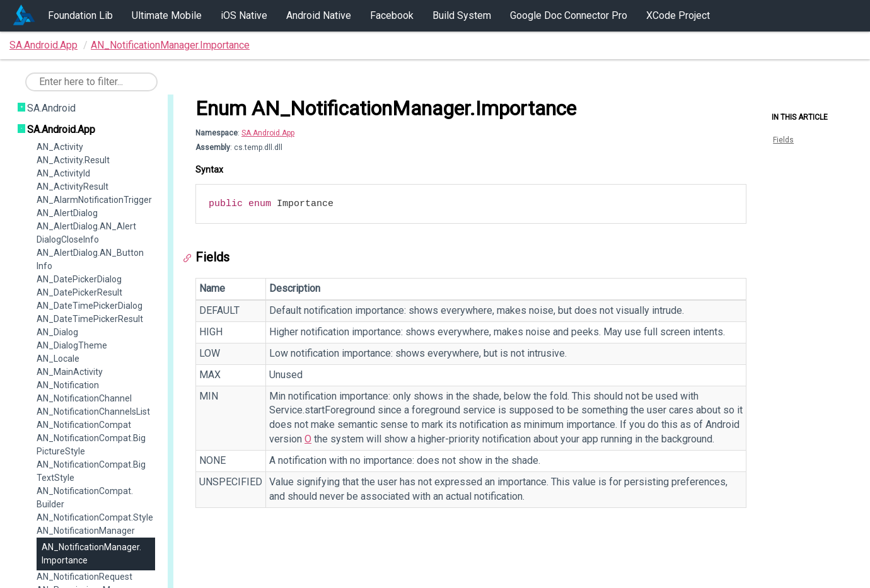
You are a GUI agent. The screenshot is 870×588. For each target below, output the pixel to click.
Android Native (319, 15)
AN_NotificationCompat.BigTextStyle (91, 471)
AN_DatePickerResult (79, 292)
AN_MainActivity (70, 372)
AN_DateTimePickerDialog (90, 306)
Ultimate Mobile (167, 15)
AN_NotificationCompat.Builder (85, 498)
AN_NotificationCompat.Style (95, 517)
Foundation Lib (80, 15)
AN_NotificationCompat (84, 425)
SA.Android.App (43, 45)
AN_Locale (58, 359)
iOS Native (244, 15)
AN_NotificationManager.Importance (170, 45)
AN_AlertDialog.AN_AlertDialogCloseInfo (86, 233)
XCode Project (678, 15)
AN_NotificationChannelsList (93, 412)
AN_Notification (68, 385)
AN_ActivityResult (72, 187)
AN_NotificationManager (86, 531)
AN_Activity (60, 147)
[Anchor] (190, 258)
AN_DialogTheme (72, 345)
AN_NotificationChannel (84, 398)
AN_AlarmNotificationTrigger (94, 200)
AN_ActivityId (63, 173)
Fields (783, 140)
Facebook (392, 15)
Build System (462, 15)
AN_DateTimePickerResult (90, 319)
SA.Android (51, 108)
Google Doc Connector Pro (569, 15)
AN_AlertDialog (67, 213)
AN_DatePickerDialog (79, 279)
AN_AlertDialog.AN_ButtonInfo (90, 259)
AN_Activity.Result (73, 160)
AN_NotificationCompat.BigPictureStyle (91, 445)
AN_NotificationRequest (84, 577)
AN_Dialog (57, 332)
